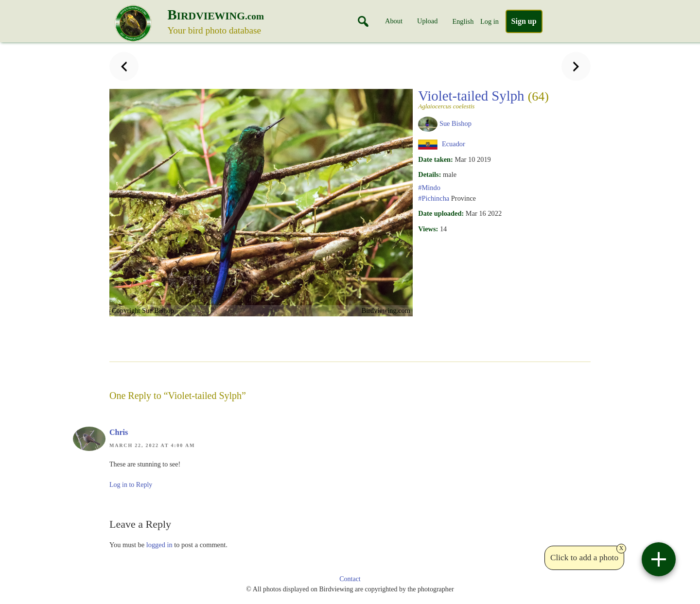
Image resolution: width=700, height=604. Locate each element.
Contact (350, 579)
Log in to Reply (131, 485)
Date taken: (436, 159)
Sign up (524, 21)
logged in (159, 545)
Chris (119, 432)
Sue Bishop (455, 123)
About (394, 21)
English (463, 21)
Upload (427, 21)
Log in (490, 21)
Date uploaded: (441, 213)
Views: (428, 229)
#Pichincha (434, 198)
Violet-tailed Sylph (483, 99)
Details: (429, 174)
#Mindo (429, 188)
